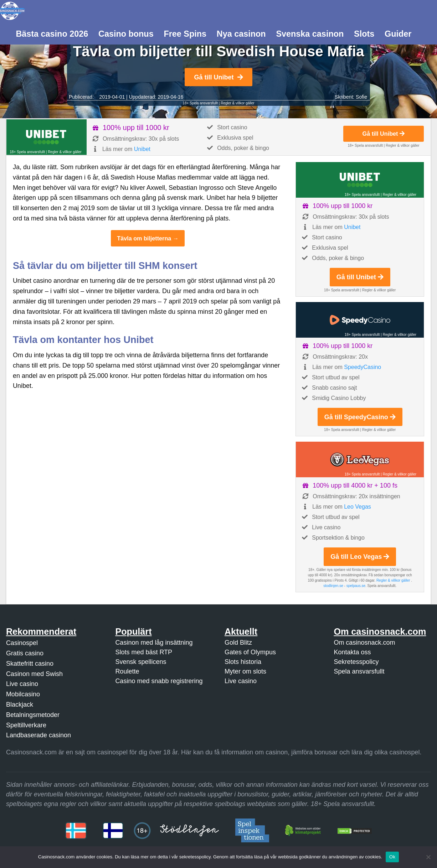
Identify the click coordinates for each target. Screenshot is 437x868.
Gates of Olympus (250, 652)
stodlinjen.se (333, 586)
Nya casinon (241, 34)
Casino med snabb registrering (159, 681)
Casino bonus (126, 34)
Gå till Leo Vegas (360, 557)
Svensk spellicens (141, 662)
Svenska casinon (310, 34)
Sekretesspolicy (356, 662)
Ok (392, 857)
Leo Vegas (358, 507)
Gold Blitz (238, 643)
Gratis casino (25, 653)
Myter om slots (245, 671)
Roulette (127, 671)
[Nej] (428, 857)
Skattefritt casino (30, 664)
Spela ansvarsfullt (359, 671)
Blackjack (20, 705)
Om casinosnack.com (364, 643)
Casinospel (22, 643)
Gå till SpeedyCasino (360, 417)
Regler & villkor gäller (237, 103)
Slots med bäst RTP (144, 652)
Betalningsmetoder (33, 715)
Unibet (142, 149)
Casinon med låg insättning (154, 643)
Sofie (361, 97)
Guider (398, 34)
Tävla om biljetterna (144, 238)
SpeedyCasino (363, 367)
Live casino (22, 684)
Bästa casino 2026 (52, 34)
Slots (364, 34)
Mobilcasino (23, 694)
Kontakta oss (352, 652)
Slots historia (243, 662)
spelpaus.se (356, 586)
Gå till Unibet (218, 77)
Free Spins (185, 34)
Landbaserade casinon (38, 735)
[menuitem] (52, 33)
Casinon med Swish (34, 674)
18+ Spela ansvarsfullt (200, 103)
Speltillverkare (26, 725)
